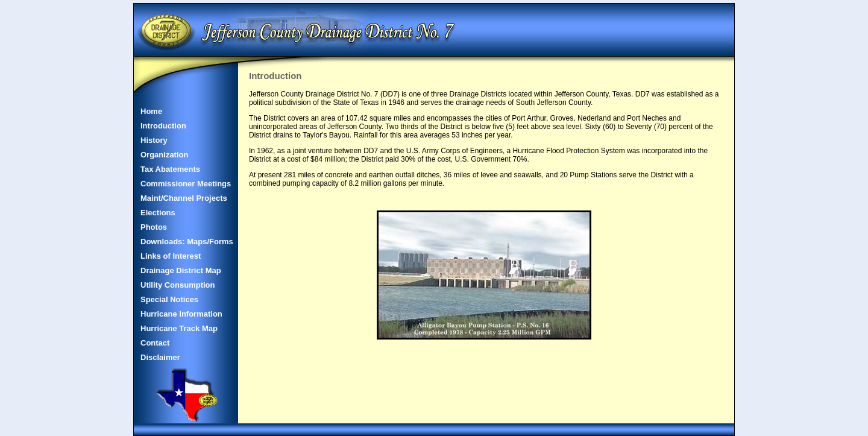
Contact (155, 343)
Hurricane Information (181, 314)
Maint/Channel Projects (184, 198)
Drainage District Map (181, 270)
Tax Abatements (170, 169)
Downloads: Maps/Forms (187, 242)
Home (151, 111)
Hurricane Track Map (179, 328)
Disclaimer (160, 357)
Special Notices (169, 299)
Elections (158, 213)
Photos (154, 227)
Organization (164, 155)
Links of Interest (171, 256)
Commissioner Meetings (186, 184)
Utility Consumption (178, 285)
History (154, 140)
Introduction (163, 126)
